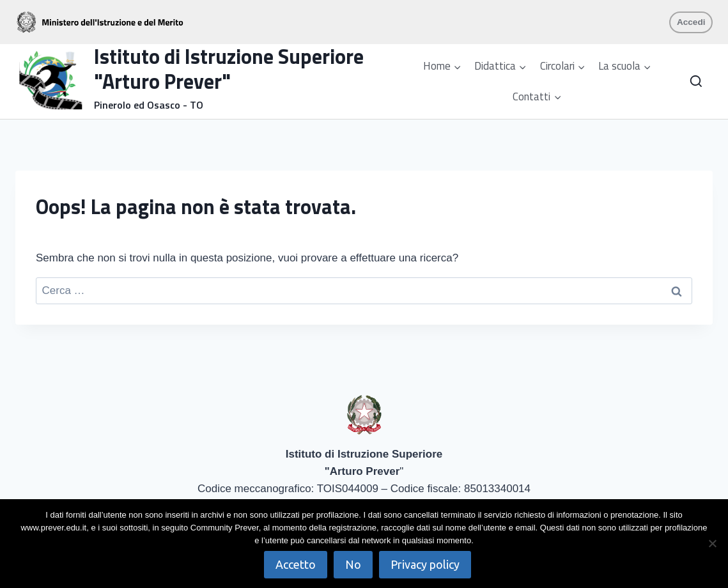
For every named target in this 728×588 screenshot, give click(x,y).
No (353, 564)
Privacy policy (425, 564)
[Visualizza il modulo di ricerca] (696, 82)
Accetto (296, 564)
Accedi (691, 22)
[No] (712, 543)
